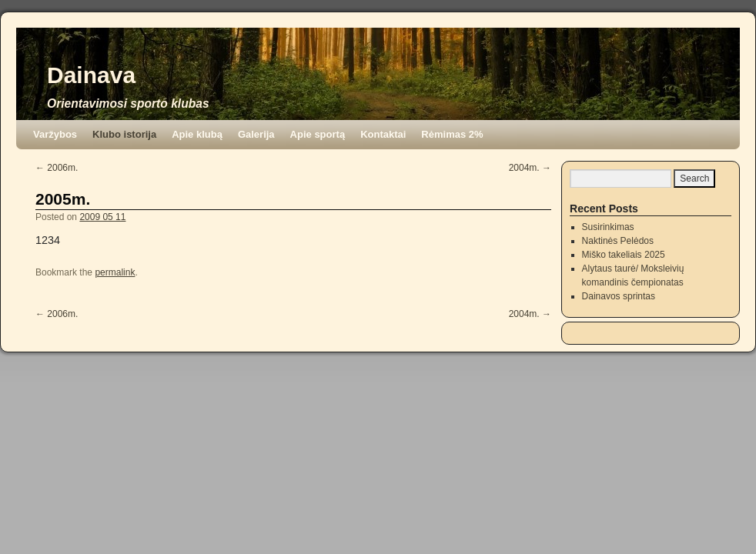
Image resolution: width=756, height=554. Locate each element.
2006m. (57, 168)
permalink (115, 272)
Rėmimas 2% (452, 134)
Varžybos (55, 134)
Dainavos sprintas (619, 296)
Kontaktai (383, 134)
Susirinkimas (608, 227)
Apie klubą (197, 134)
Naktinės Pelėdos (618, 241)
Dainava (91, 75)
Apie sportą (318, 134)
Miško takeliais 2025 (624, 255)
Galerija (256, 134)
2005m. (63, 199)
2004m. (530, 168)
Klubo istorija (124, 134)
